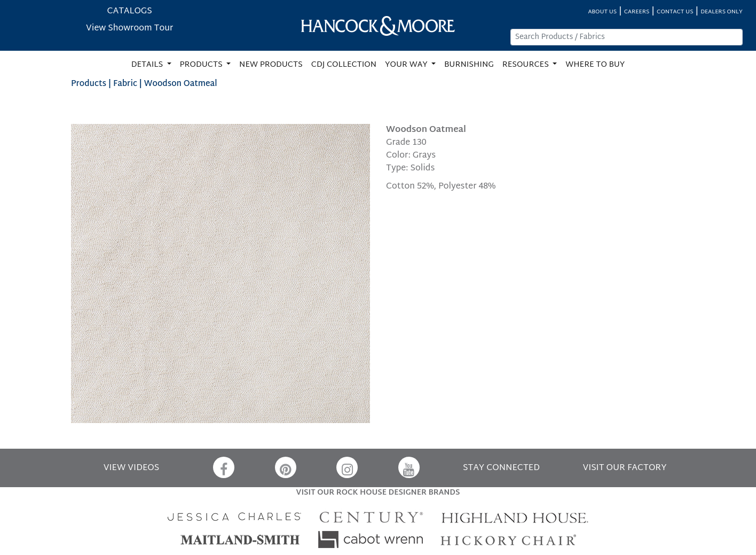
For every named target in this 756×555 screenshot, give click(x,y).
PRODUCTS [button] (202, 65)
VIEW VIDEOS (131, 468)
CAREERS (637, 12)
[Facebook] (224, 467)
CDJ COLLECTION (344, 65)
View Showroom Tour (129, 29)
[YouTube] (409, 467)
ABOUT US (602, 12)
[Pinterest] (286, 467)
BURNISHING (469, 65)
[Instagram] (347, 467)
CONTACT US (675, 12)
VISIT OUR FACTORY (624, 468)
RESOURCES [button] (527, 65)
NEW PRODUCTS (271, 65)
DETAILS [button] (148, 65)
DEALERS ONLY (722, 12)
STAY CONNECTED (501, 468)
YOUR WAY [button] (407, 65)
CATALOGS (130, 11)
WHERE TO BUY (595, 65)
